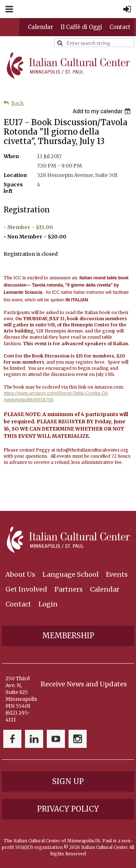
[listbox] (102, 111)
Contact (120, 27)
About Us (20, 574)
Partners (69, 589)
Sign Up (68, 781)
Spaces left (13, 188)
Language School (71, 574)
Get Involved (26, 589)
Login (48, 604)
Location (15, 175)
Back (18, 103)
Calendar (41, 27)
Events (117, 574)
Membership (68, 636)
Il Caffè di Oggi (81, 27)
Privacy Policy (68, 809)
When (11, 156)
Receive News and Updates (84, 684)
